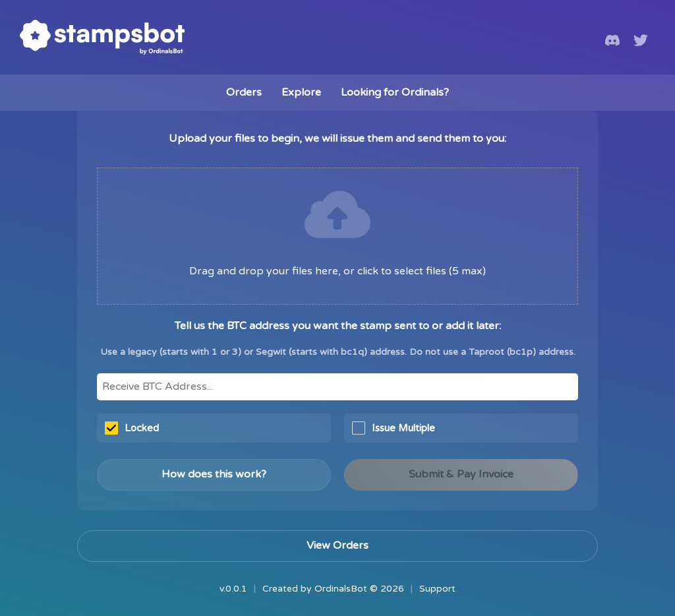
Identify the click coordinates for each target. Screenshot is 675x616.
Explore (301, 92)
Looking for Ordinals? (395, 92)
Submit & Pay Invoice (461, 474)
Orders (244, 92)
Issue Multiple (394, 428)
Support (437, 589)
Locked (132, 428)
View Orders (337, 545)
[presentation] (337, 236)
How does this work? (214, 474)
